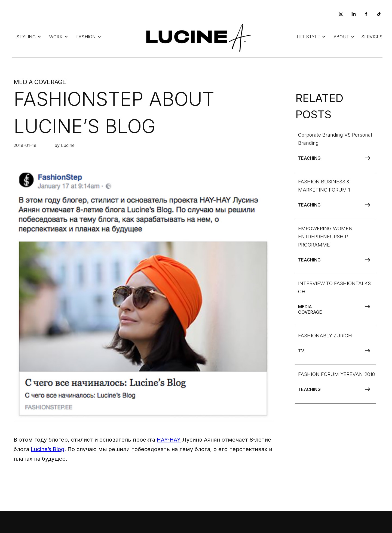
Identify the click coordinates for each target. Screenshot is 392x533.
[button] (29, 37)
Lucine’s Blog (48, 449)
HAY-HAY (169, 440)
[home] (197, 37)
